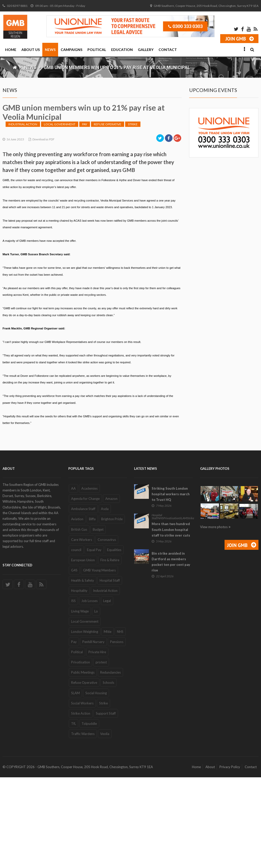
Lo (96, 702)
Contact (168, 50)
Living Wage (80, 702)
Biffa (92, 610)
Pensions (117, 732)
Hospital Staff (110, 671)
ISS (73, 692)
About (210, 858)
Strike (133, 215)
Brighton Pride (112, 610)
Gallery (146, 50)
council (76, 640)
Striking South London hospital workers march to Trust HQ (171, 585)
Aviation (77, 610)
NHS (120, 722)
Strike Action (81, 804)
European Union (83, 651)
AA (73, 579)
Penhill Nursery (93, 732)
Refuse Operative (108, 215)
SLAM (75, 784)
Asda (105, 599)
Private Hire (97, 743)
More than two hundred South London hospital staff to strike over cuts (171, 620)
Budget (98, 620)
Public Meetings (83, 763)
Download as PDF (43, 230)
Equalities (114, 640)
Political (97, 50)
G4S (74, 661)
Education (122, 50)
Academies (89, 579)
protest (101, 753)
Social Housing (96, 784)
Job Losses (89, 692)
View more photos (214, 618)
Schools (108, 773)
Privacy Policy (230, 858)
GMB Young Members (99, 661)
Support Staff (106, 804)
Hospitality (79, 681)
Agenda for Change (85, 589)
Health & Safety (83, 671)
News (50, 50)
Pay (85, 215)
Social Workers (82, 794)
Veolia (105, 824)
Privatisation (81, 753)
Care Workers (82, 630)
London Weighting (85, 722)
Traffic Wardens (83, 824)
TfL (74, 814)
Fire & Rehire (110, 651)
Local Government (60, 215)
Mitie (108, 722)
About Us (31, 50)
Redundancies (110, 763)
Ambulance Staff (83, 599)
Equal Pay (94, 640)
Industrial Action (23, 215)
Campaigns (71, 50)
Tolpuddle (89, 814)
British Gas (79, 620)
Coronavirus (107, 630)
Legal (107, 692)
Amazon (111, 589)
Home (11, 50)
